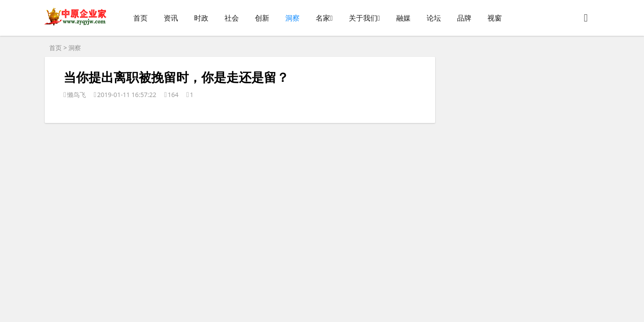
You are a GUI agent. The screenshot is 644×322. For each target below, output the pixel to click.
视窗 (495, 18)
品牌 (464, 18)
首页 (140, 18)
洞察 (292, 18)
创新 (262, 18)
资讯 (171, 18)
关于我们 (363, 18)
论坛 (434, 18)
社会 (232, 18)
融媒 (403, 18)
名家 (323, 18)
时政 (201, 18)
